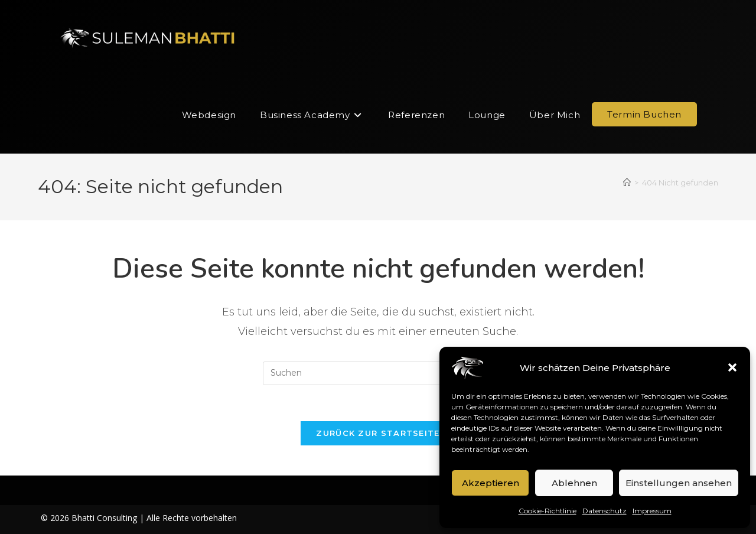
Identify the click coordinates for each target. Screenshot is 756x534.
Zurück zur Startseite (378, 433)
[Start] (627, 183)
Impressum (652, 511)
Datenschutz (605, 511)
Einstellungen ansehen (679, 483)
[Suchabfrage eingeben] (378, 373)
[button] (732, 367)
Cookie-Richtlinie (548, 511)
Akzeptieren (491, 483)
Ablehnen (574, 483)
